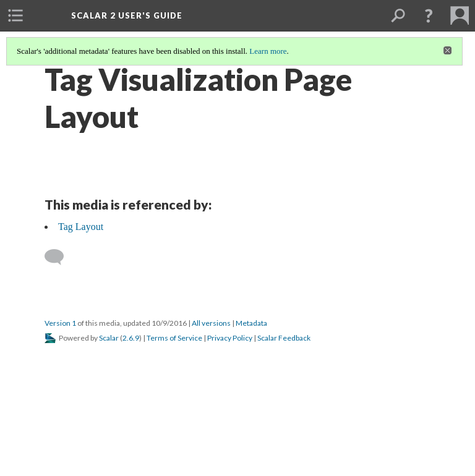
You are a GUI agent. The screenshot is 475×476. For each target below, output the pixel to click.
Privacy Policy (230, 338)
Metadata (251, 323)
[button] (429, 15)
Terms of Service (174, 338)
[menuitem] (15, 15)
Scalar (109, 338)
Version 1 (60, 323)
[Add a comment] (60, 257)
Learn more (268, 51)
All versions (211, 323)
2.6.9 (131, 338)
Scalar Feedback (284, 338)
